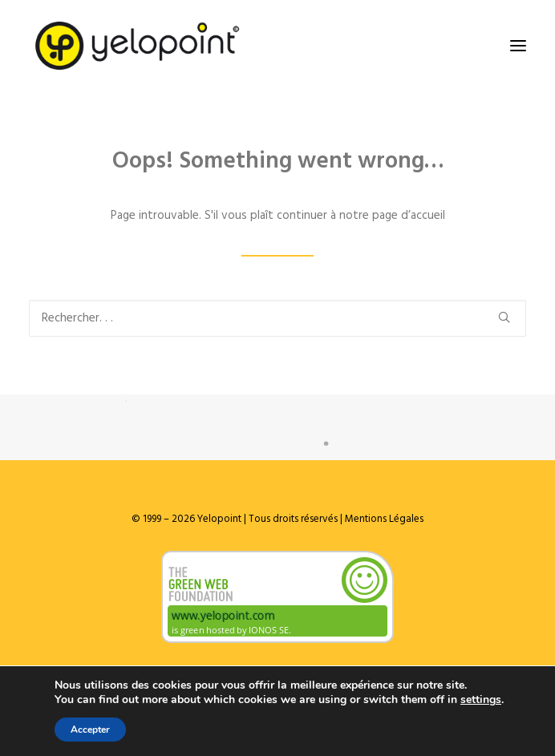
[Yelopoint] (137, 46)
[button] (518, 46)
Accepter (90, 730)
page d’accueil (409, 216)
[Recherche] (277, 318)
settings (481, 700)
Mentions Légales (383, 519)
